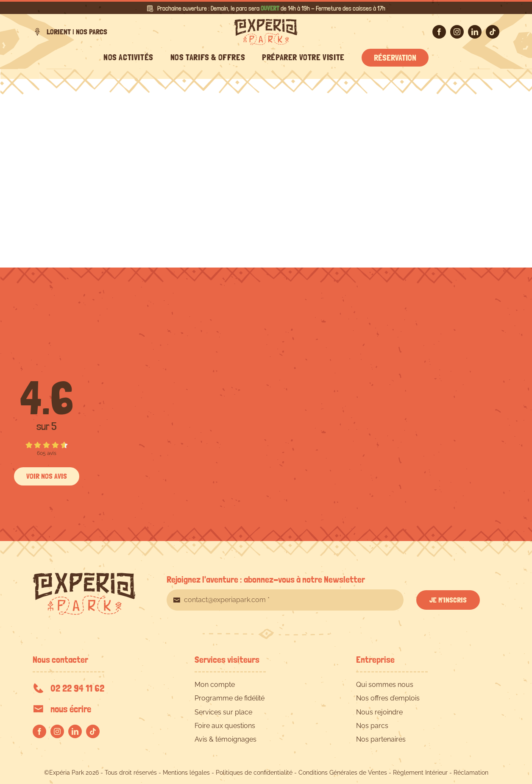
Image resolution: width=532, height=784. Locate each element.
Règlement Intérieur (420, 773)
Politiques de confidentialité (254, 773)
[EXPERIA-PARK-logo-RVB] (266, 22)
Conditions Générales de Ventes (343, 773)
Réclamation (471, 773)
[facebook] (439, 32)
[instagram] (457, 32)
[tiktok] (493, 32)
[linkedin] (475, 32)
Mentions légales (186, 773)
